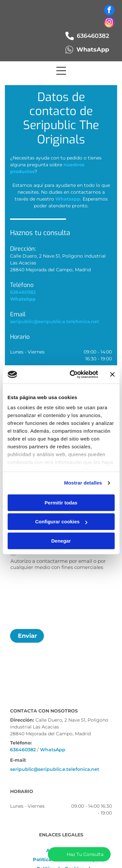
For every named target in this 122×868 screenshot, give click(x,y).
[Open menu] (61, 71)
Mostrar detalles (83, 483)
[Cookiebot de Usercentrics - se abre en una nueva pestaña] (73, 375)
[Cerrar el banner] (112, 374)
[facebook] (109, 11)
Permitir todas (61, 503)
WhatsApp (53, 750)
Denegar (61, 541)
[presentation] (37, 599)
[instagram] (109, 23)
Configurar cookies (61, 522)
